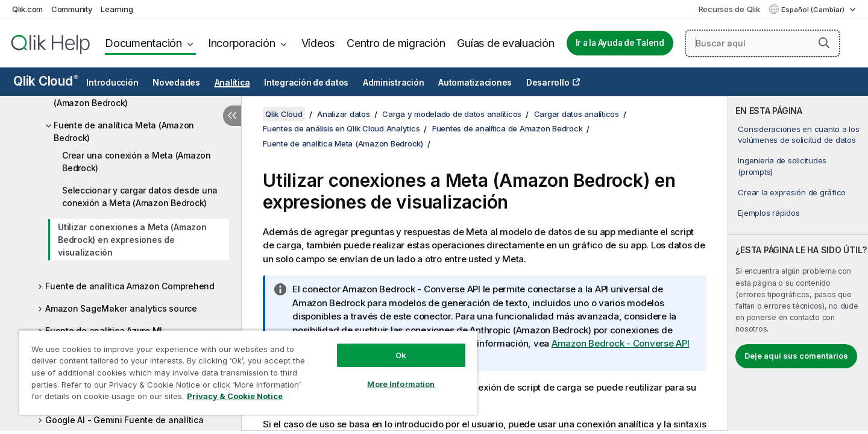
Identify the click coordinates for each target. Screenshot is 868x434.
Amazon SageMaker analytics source (121, 308)
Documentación (143, 43)
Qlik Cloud (46, 81)
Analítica (232, 83)
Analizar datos (344, 114)
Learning (117, 9)
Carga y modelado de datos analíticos (452, 114)
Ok (401, 355)
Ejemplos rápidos (769, 213)
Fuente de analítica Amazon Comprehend (130, 286)
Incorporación (242, 43)
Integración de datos (306, 83)
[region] (248, 372)
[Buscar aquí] (763, 43)
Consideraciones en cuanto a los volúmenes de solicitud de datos (798, 134)
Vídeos (318, 43)
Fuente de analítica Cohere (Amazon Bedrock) (109, 96)
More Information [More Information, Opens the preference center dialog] (401, 384)
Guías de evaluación (505, 43)
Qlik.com (27, 9)
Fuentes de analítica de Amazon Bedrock (508, 128)
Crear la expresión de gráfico (792, 192)
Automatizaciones (475, 83)
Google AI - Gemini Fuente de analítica (124, 420)
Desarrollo (548, 83)
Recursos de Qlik (729, 9)
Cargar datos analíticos (577, 114)
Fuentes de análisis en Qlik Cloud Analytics (341, 128)
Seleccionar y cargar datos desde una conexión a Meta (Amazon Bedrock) (140, 197)
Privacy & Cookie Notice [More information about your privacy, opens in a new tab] (235, 396)
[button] (824, 43)
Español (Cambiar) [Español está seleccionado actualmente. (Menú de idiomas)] (814, 10)
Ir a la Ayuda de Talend (620, 43)
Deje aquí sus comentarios (796, 356)
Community (72, 9)
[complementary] (798, 263)
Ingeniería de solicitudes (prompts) (782, 166)
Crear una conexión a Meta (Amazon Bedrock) (137, 162)
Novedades (176, 83)
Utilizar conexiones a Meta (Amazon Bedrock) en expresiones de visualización (132, 240)
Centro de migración (396, 43)
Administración (394, 83)
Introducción (112, 83)
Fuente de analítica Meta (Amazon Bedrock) (124, 131)
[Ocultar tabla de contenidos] (232, 116)
